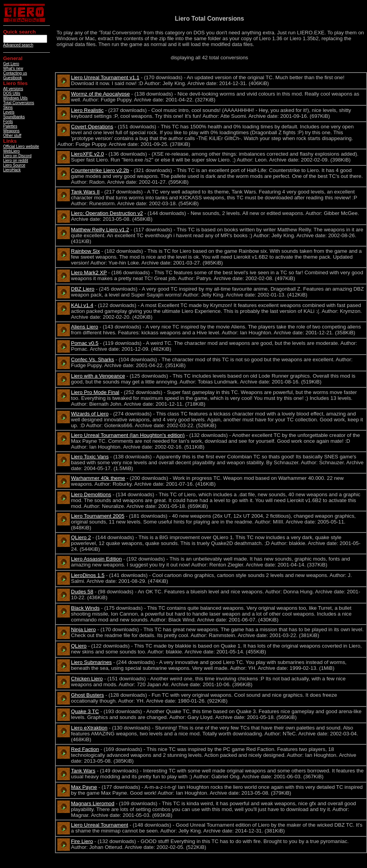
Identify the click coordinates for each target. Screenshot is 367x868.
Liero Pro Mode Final (95, 392)
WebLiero (12, 151)
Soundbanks (14, 117)
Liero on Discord (17, 156)
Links (10, 141)
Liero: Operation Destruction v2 (107, 213)
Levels (9, 112)
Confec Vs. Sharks (92, 359)
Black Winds (85, 608)
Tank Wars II (85, 192)
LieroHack (12, 170)
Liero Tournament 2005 (98, 516)
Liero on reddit (16, 161)
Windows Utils (15, 98)
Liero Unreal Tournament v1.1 (105, 77)
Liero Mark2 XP (89, 272)
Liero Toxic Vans (90, 457)
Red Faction (85, 749)
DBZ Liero (83, 289)
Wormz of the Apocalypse (100, 94)
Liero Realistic (87, 110)
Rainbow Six (85, 251)
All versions (13, 89)
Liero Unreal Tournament (99, 825)
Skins (8, 107)
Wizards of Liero (90, 414)
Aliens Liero (85, 327)
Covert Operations (92, 127)
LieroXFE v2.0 (87, 154)
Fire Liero (82, 841)
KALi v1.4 (82, 305)
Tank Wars (83, 771)
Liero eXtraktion (89, 728)
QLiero (79, 646)
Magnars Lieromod (93, 803)
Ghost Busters (87, 695)
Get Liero (11, 64)
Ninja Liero (83, 629)
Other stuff (12, 136)
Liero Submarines (91, 662)
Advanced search (18, 45)
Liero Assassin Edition (96, 559)
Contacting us (15, 73)
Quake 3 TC (85, 711)
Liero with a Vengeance (98, 376)
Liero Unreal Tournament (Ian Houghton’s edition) (128, 435)
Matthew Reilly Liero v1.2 (100, 230)
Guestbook (12, 78)
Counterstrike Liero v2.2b (100, 170)
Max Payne (84, 787)
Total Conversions (19, 103)
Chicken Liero (87, 679)
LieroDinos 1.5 (88, 575)
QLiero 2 (81, 537)
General (13, 58)
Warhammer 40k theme (98, 478)
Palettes (10, 126)
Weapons (11, 131)
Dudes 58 (82, 592)
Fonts (8, 122)
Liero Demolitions (91, 494)
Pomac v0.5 (85, 343)
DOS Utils (12, 93)
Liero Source (14, 165)
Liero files (15, 83)
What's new (13, 68)
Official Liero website (21, 146)
